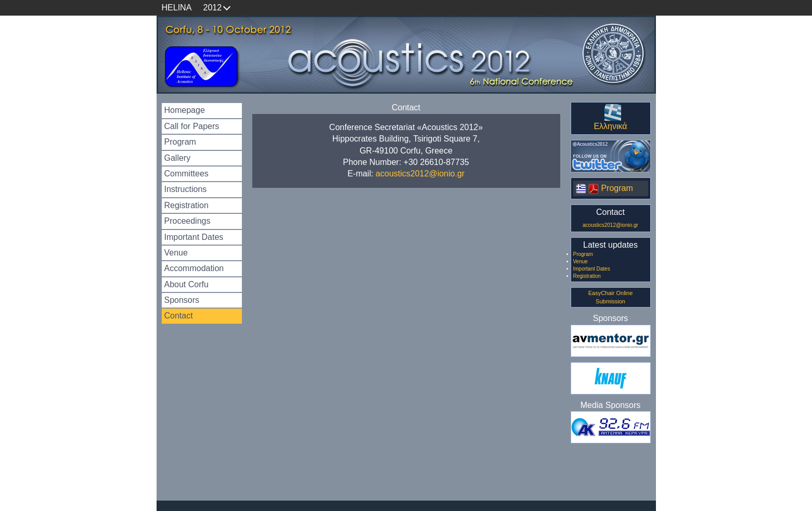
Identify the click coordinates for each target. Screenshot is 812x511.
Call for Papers (192, 126)
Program (180, 142)
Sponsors (182, 300)
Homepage (185, 110)
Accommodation (194, 268)
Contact (179, 316)
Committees (186, 174)
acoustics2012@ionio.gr (420, 174)
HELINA (177, 8)
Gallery (178, 158)
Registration (186, 205)
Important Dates (194, 237)
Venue (176, 253)
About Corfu (186, 284)
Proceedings (188, 221)
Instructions (186, 189)
